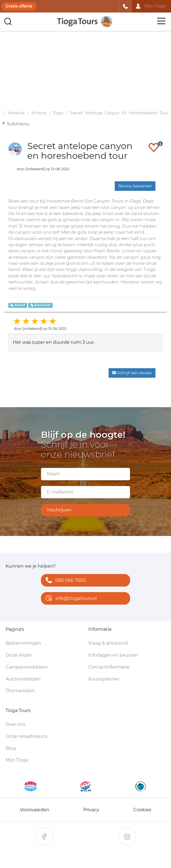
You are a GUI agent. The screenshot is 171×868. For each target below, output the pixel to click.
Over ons (15, 724)
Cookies (142, 810)
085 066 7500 (64, 581)
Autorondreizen (23, 679)
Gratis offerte (19, 6)
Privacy (91, 810)
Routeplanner (104, 679)
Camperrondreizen (27, 667)
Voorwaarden (35, 810)
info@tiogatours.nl (70, 599)
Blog (11, 748)
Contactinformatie (109, 667)
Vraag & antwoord (108, 643)
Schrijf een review (132, 373)
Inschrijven (59, 510)
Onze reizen (19, 655)
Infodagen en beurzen (113, 655)
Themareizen (20, 691)
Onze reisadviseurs (26, 736)
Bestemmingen (23, 643)
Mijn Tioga (17, 760)
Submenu (18, 124)
